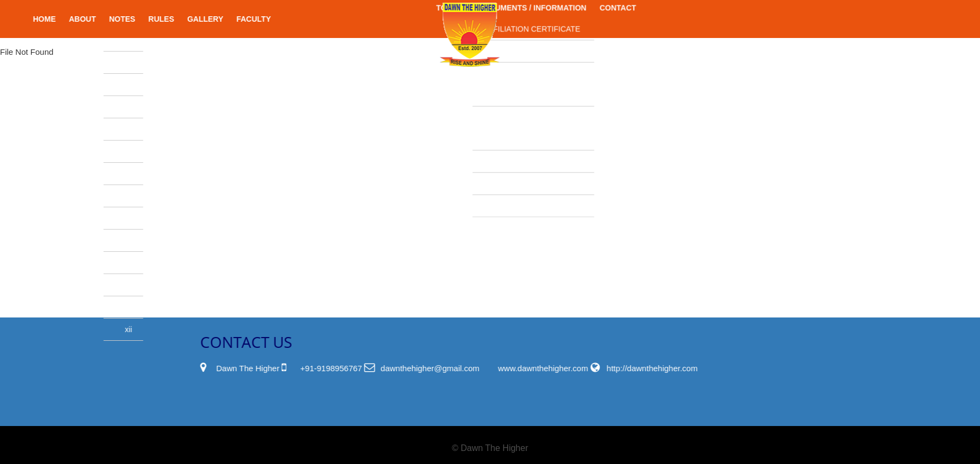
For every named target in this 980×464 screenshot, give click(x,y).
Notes (148, 19)
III (155, 151)
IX (155, 285)
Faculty (280, 19)
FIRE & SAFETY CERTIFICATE (486, 59)
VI (155, 218)
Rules (187, 19)
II (156, 129)
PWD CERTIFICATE (492, 26)
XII (154, 329)
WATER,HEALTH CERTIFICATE (487, 103)
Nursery (153, 40)
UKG (152, 85)
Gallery (231, 19)
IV (155, 174)
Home (70, 19)
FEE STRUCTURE (489, 180)
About (108, 19)
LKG (153, 62)
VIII (153, 263)
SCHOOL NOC (483, 136)
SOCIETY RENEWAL (494, 158)
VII (154, 240)
